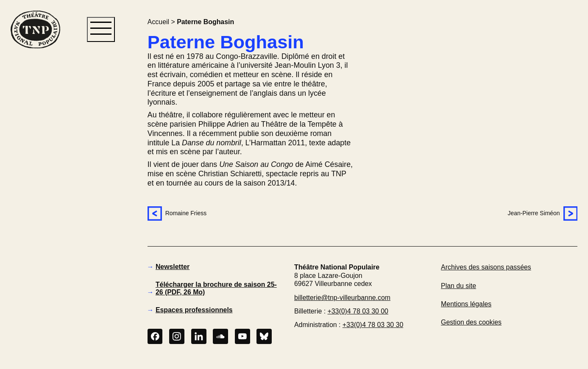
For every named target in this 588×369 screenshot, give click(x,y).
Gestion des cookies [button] (471, 322)
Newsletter (173, 267)
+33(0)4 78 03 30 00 (358, 311)
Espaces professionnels (194, 310)
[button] (35, 192)
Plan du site (458, 286)
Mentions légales (466, 304)
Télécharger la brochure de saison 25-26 (216, 288)
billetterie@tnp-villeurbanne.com (342, 298)
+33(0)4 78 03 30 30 (373, 325)
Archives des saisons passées (486, 267)
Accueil (158, 22)
